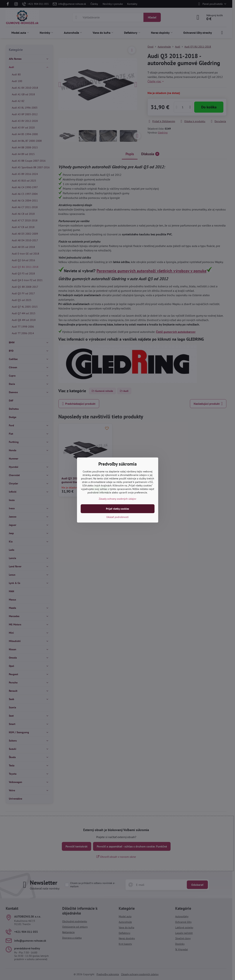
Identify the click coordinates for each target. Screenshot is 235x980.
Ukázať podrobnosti (117, 517)
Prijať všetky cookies (117, 509)
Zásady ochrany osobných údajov (117, 499)
